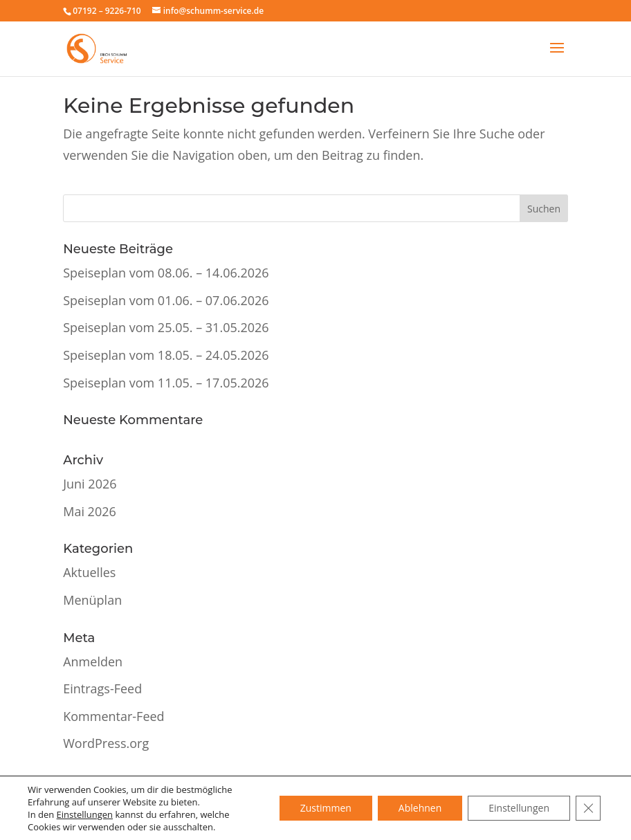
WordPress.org (106, 743)
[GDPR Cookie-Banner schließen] (588, 808)
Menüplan (92, 600)
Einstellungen (85, 814)
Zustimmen (326, 808)
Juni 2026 (90, 484)
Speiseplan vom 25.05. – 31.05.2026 (166, 327)
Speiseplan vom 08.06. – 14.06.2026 (166, 273)
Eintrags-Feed (102, 688)
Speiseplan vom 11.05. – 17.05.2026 (166, 383)
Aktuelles (89, 572)
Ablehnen (420, 808)
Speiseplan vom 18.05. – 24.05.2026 (166, 355)
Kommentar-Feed (113, 716)
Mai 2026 (90, 511)
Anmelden (93, 661)
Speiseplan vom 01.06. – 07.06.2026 (166, 300)
